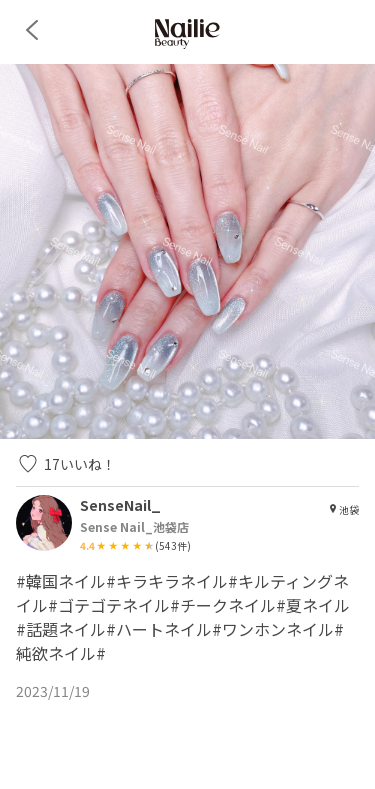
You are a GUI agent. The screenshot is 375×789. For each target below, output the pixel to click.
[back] (32, 30)
